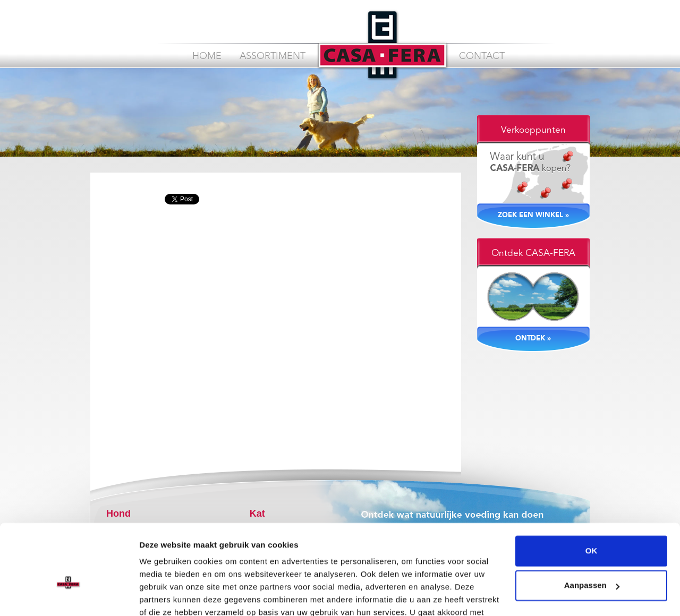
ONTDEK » (533, 339)
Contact (482, 56)
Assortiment (273, 56)
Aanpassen (592, 526)
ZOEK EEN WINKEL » (533, 215)
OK (592, 491)
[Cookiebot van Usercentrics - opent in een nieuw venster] (69, 595)
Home (207, 56)
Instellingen (162, 595)
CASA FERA (382, 45)
